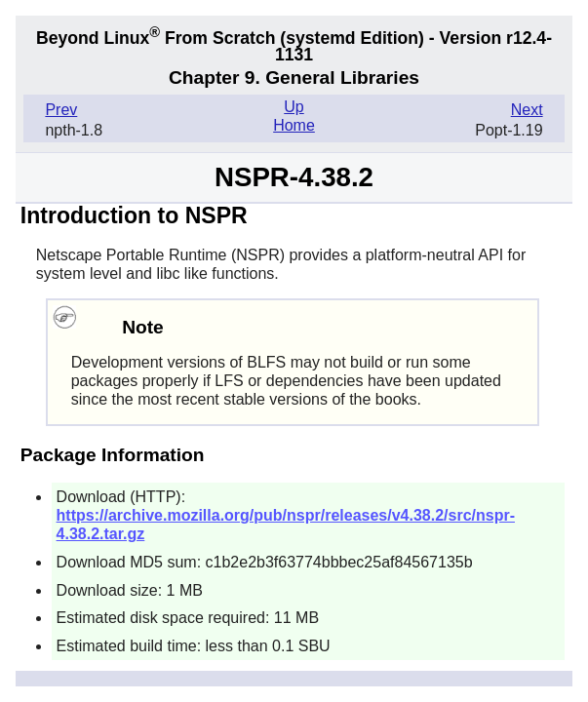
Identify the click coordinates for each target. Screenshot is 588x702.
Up (294, 107)
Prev (61, 110)
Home (294, 125)
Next (527, 110)
